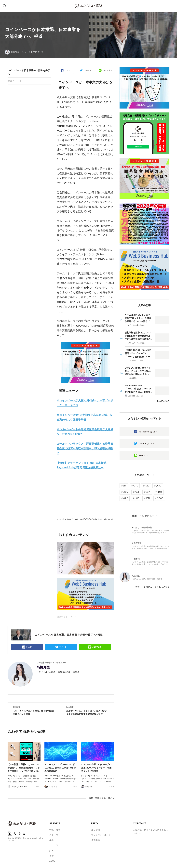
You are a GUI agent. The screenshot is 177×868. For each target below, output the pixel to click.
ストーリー (55, 835)
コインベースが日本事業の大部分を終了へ (29, 72)
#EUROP (159, 498)
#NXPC (125, 498)
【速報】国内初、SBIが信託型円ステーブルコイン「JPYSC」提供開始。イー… (138, 353)
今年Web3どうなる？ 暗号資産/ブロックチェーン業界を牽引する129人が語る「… (138, 318)
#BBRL (147, 498)
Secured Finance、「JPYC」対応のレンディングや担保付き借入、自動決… (138, 389)
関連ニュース (15, 81)
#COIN (147, 492)
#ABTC (135, 486)
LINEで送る (107, 70)
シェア (67, 70)
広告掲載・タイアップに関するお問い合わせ (150, 831)
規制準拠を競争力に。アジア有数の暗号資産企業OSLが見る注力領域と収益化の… (138, 336)
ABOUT (53, 861)
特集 (143, 325)
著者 (52, 856)
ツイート (87, 70)
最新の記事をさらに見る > (101, 798)
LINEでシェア (146, 455)
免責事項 (96, 840)
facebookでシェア (148, 432)
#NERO (146, 486)
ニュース (26, 52)
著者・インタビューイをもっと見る (152, 587)
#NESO (159, 492)
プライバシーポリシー (102, 835)
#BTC (124, 486)
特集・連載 (55, 830)
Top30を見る (163, 401)
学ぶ (52, 840)
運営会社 (96, 830)
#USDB (136, 498)
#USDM (125, 492)
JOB (51, 850)
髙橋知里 (43, 667)
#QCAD (158, 486)
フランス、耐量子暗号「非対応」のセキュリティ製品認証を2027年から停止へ (138, 371)
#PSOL (136, 492)
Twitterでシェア (147, 443)
